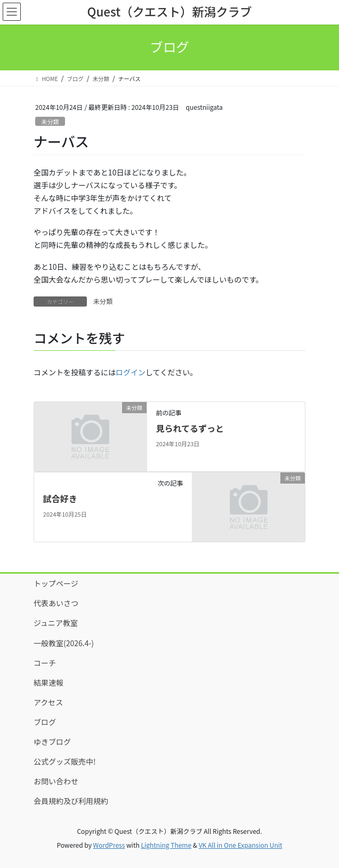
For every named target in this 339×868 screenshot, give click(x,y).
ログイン (131, 372)
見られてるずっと (190, 428)
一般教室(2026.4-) (64, 643)
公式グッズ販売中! (65, 761)
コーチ (45, 663)
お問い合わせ (56, 781)
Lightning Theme (166, 845)
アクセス (48, 702)
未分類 (50, 122)
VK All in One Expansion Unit (241, 845)
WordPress (109, 845)
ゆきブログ (52, 742)
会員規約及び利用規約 (71, 801)
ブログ (45, 722)
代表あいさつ (56, 603)
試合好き (60, 499)
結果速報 (49, 682)
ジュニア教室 (56, 623)
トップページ (56, 583)
